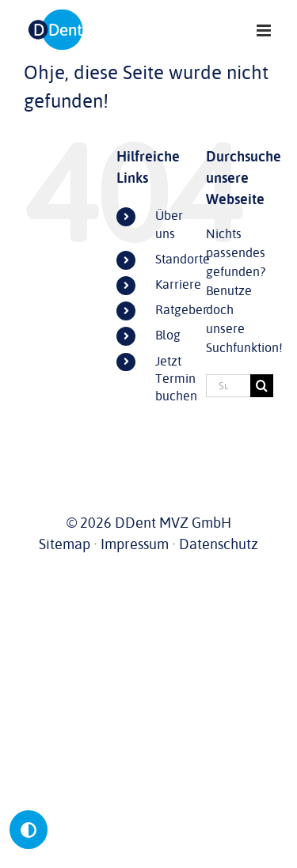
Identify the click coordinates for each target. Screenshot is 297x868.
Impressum (135, 544)
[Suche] (262, 386)
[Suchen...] (228, 386)
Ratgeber (181, 310)
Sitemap (65, 544)
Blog (168, 335)
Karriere (178, 285)
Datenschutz (219, 544)
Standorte (183, 260)
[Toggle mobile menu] (265, 30)
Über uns (169, 225)
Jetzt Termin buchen (176, 379)
